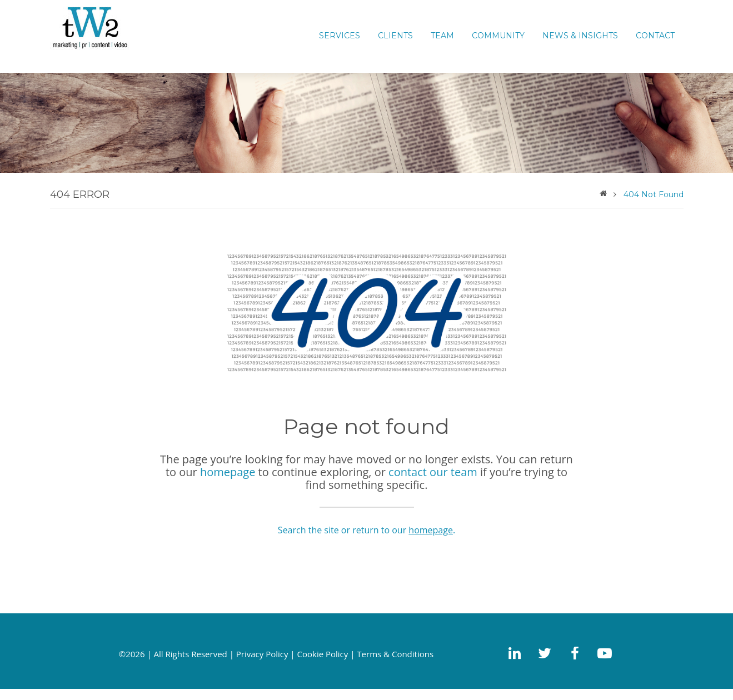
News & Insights (580, 36)
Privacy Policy (262, 654)
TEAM (442, 36)
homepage (228, 472)
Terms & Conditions (395, 654)
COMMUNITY (498, 36)
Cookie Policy (323, 654)
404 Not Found (654, 194)
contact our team (433, 472)
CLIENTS (395, 36)
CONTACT (655, 36)
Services (340, 36)
